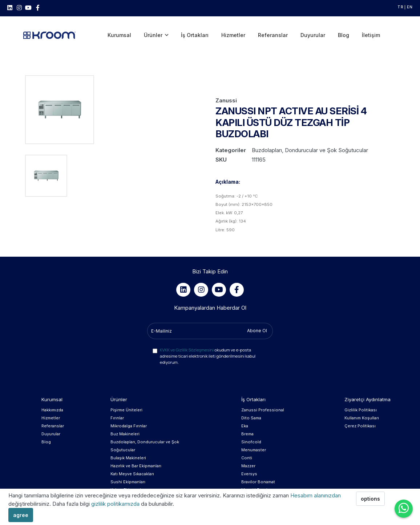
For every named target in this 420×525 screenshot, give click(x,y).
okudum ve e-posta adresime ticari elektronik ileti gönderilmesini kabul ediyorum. (208, 350)
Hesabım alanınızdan (316, 495)
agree (21, 515)
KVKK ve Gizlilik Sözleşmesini (187, 344)
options (370, 499)
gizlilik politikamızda (116, 504)
